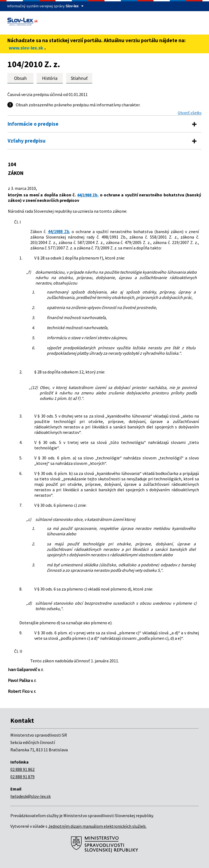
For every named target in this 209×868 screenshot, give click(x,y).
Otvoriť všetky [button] (190, 113)
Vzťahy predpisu (27, 141)
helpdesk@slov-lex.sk (30, 796)
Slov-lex (72, 6)
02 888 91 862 (22, 769)
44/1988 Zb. (88, 195)
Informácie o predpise (33, 124)
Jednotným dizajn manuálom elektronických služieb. (97, 826)
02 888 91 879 (22, 777)
